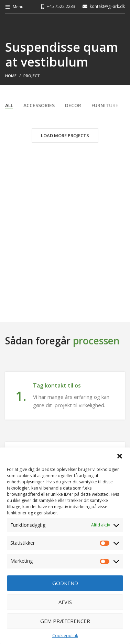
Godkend (65, 583)
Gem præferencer (65, 621)
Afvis (65, 602)
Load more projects (65, 135)
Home (11, 76)
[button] (120, 456)
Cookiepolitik (65, 636)
